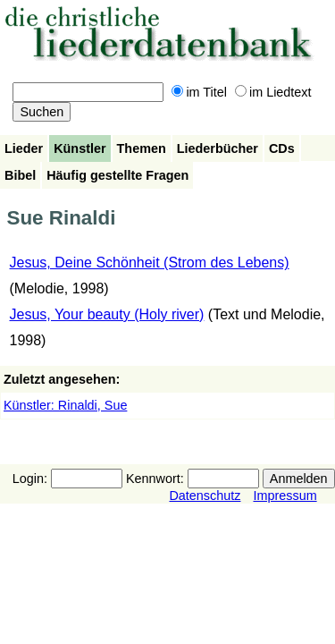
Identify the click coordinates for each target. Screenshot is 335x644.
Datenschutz (205, 496)
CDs (282, 148)
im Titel (199, 92)
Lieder (24, 148)
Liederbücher (218, 148)
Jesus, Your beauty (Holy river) (107, 314)
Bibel (20, 175)
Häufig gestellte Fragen (117, 175)
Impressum (285, 496)
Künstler (80, 148)
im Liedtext (273, 92)
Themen (142, 148)
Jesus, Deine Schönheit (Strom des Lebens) (150, 263)
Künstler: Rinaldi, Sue (65, 405)
